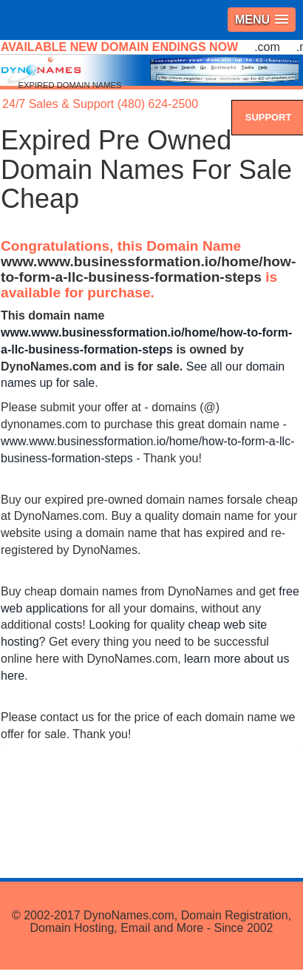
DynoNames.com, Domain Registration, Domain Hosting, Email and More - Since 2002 (160, 922)
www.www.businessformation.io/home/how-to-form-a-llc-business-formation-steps (148, 269)
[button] (262, 20)
